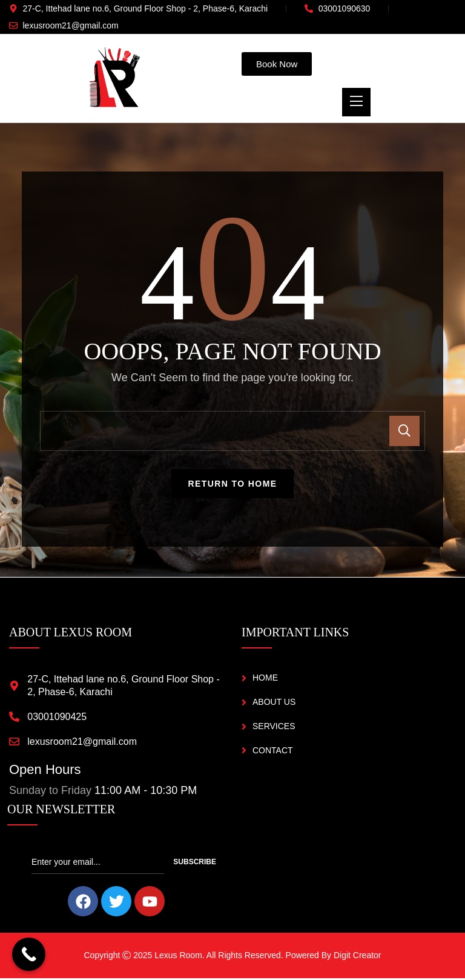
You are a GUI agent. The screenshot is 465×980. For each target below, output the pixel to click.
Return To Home (233, 486)
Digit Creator (358, 958)
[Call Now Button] (29, 954)
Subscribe (195, 864)
